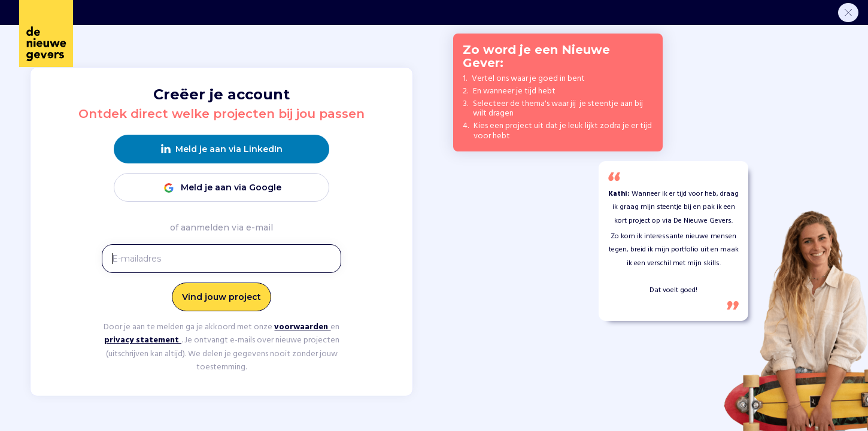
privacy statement (143, 340)
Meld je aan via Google (221, 188)
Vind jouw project (221, 297)
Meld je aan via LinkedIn (222, 149)
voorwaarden (302, 327)
